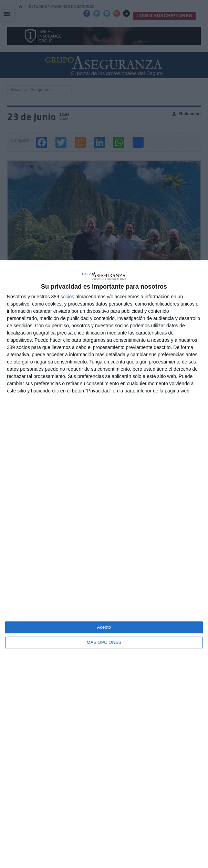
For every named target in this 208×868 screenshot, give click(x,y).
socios (67, 297)
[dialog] (104, 564)
